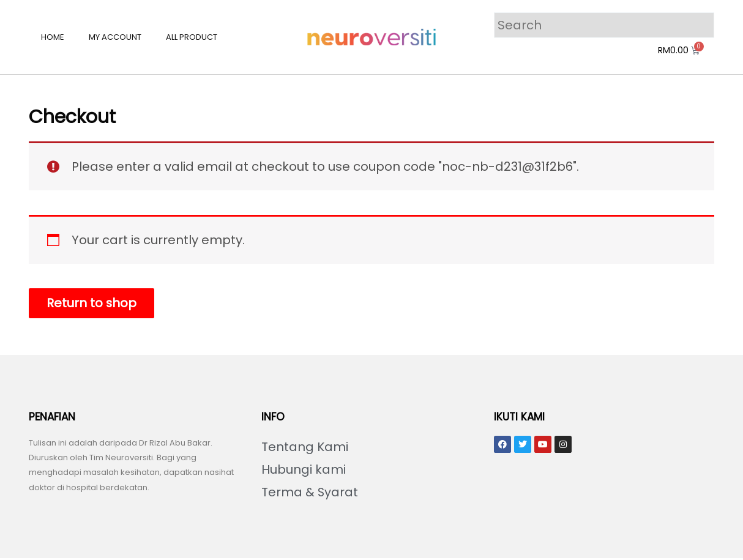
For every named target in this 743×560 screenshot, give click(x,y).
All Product (192, 37)
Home (53, 37)
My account (115, 37)
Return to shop (92, 304)
